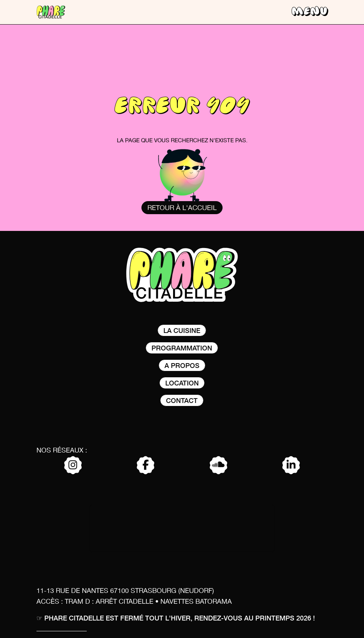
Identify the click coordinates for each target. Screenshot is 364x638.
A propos (182, 365)
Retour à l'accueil (182, 208)
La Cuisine (182, 330)
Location (182, 383)
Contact (182, 400)
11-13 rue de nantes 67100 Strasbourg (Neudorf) (125, 591)
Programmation (182, 348)
